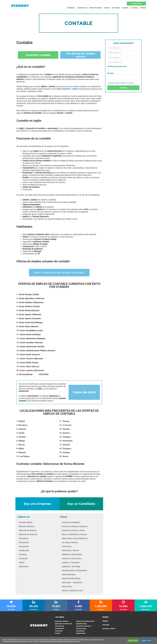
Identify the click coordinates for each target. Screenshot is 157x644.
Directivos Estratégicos (71, 522)
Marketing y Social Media (72, 554)
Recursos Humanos (27, 526)
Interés (143, 8)
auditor (75, 89)
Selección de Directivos (28, 534)
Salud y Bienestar (69, 574)
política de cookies (75, 641)
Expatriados (24, 566)
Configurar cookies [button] (146, 640)
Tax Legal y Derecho (70, 542)
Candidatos (82, 8)
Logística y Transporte (71, 562)
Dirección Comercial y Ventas (73, 530)
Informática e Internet (70, 550)
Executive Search (26, 522)
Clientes (125, 8)
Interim (22, 562)
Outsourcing (24, 542)
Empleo (107, 8)
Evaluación (23, 558)
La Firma (134, 8)
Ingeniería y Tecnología (71, 566)
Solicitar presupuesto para (117, 66)
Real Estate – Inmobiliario (72, 582)
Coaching (23, 554)
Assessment (24, 546)
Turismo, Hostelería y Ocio (72, 590)
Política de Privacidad (127, 83)
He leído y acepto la (121, 83)
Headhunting (24, 550)
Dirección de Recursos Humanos (75, 526)
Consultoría (24, 538)
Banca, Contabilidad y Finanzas (74, 534)
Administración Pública (71, 578)
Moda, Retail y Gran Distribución (75, 538)
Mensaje (110, 73)
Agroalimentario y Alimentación (74, 570)
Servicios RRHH (96, 8)
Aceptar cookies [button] (133, 640)
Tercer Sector (67, 586)
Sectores (116, 8)
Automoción (67, 546)
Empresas (71, 8)
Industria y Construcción (71, 558)
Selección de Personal (28, 530)
